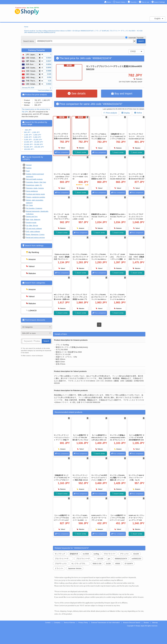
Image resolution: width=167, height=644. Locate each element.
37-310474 (129, 564)
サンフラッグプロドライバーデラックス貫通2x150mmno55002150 (81, 564)
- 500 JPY (28, 130)
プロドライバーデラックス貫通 (64, 559)
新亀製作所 (74, 554)
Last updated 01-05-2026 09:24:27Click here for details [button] (123, 109)
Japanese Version (75, 568)
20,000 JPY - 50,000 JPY (34, 144)
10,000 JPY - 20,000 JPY (34, 142)
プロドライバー (110, 554)
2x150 (108, 564)
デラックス (124, 554)
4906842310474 (121, 559)
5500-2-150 (97, 564)
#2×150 (100, 559)
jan (109, 559)
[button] (134, 42)
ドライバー (59, 568)
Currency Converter (37, 50)
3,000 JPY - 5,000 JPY (33, 137)
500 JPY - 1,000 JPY (32, 132)
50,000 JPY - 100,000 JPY (34, 147)
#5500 (118, 564)
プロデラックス (61, 564)
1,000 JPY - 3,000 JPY (33, 135)
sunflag (96, 554)
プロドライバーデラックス (85, 559)
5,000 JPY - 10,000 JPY (33, 140)
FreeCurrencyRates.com (45, 90)
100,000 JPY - (29, 149)
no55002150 (136, 559)
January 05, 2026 (28, 88)
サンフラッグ (60, 554)
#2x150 (136, 554)
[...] (86, 41)
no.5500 (86, 554)
